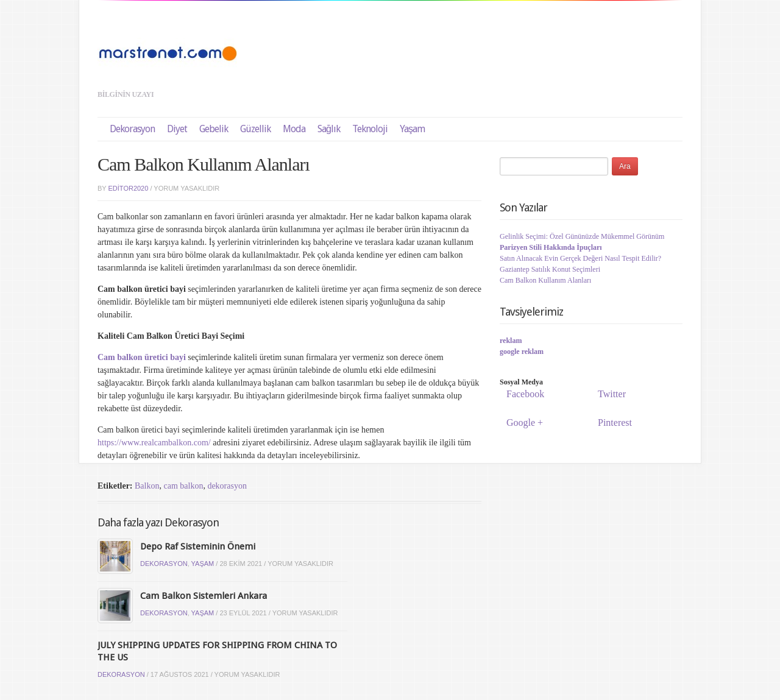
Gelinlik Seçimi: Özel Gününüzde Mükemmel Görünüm (582, 236)
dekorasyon (227, 486)
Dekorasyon (132, 129)
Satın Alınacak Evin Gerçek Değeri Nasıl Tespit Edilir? (580, 258)
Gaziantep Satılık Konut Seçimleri (550, 269)
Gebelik (214, 129)
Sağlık (329, 129)
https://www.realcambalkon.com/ (154, 443)
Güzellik (255, 129)
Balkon (147, 486)
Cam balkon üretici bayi (142, 357)
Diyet (177, 129)
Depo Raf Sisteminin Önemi (198, 546)
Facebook (523, 394)
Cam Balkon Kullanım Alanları (545, 280)
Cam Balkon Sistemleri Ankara (204, 596)
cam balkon (183, 486)
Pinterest (613, 422)
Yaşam (412, 129)
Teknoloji (370, 129)
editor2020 (129, 188)
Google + (523, 422)
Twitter (610, 394)
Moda (294, 129)
